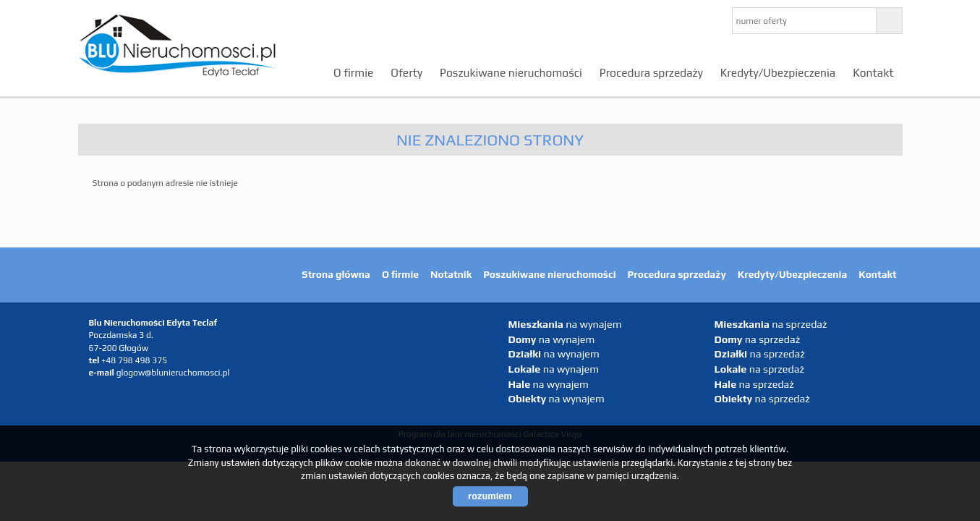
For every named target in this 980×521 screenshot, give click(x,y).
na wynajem (565, 324)
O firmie (353, 72)
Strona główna (336, 274)
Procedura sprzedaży (651, 72)
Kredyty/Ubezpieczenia (778, 72)
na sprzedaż (771, 324)
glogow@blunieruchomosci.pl (173, 373)
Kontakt (873, 72)
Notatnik (451, 274)
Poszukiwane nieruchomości (511, 72)
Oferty (406, 72)
